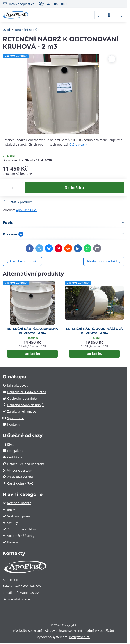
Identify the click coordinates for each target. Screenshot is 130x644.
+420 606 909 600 (28, 586)
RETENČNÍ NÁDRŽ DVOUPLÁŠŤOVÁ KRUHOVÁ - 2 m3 (94, 331)
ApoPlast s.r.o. (26, 210)
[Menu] (121, 15)
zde (27, 599)
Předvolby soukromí (27, 631)
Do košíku (74, 188)
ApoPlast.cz (11, 580)
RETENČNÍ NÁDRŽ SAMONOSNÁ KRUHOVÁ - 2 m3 (32, 331)
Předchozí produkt (22, 261)
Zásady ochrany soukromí (63, 631)
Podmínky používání (99, 631)
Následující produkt (104, 261)
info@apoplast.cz (26, 593)
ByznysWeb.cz (79, 637)
